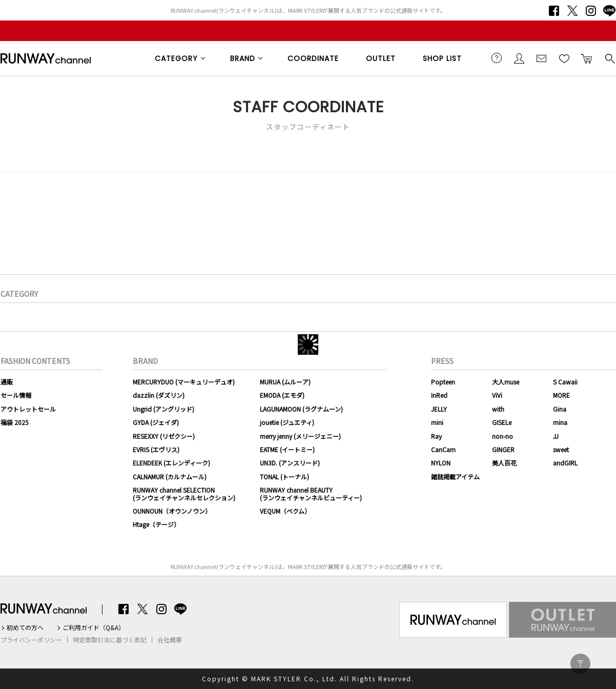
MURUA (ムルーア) (285, 382)
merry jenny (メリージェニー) (300, 436)
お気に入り (564, 58)
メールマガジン (542, 58)
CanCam (443, 449)
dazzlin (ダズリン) (159, 395)
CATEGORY (176, 58)
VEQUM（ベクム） (285, 511)
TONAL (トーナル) (284, 477)
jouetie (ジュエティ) (287, 422)
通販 (7, 382)
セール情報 (16, 395)
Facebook (554, 11)
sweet (561, 449)
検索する (609, 58)
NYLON (441, 463)
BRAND (243, 58)
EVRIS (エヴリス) (156, 449)
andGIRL (565, 463)
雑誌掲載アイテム (455, 477)
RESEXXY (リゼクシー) (164, 436)
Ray (436, 436)
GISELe (502, 422)
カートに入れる (587, 58)
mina (560, 422)
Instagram (591, 11)
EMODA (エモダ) (282, 395)
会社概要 (170, 640)
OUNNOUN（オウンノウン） (172, 511)
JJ (556, 436)
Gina (560, 409)
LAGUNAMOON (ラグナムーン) (301, 409)
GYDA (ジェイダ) (156, 422)
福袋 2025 (15, 422)
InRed (439, 395)
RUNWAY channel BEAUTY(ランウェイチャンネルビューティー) (311, 493)
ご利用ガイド (497, 58)
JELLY (439, 409)
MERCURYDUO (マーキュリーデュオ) (184, 382)
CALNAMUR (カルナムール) (170, 477)
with (498, 409)
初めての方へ (25, 627)
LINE (609, 11)
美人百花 (504, 463)
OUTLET (381, 58)
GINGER (503, 449)
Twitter (572, 11)
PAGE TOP (580, 664)
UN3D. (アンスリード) (290, 463)
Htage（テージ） (156, 524)
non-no (502, 436)
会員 (519, 58)
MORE (561, 395)
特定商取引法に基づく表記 (110, 640)
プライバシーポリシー (31, 640)
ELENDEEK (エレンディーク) (171, 463)
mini (437, 422)
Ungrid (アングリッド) (163, 409)
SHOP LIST (442, 58)
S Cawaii (565, 382)
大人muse (506, 382)
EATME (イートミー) (287, 449)
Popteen (443, 382)
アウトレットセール (28, 409)
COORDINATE (313, 58)
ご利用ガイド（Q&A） (94, 627)
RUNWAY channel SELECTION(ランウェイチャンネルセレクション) (184, 493)
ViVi (497, 395)
